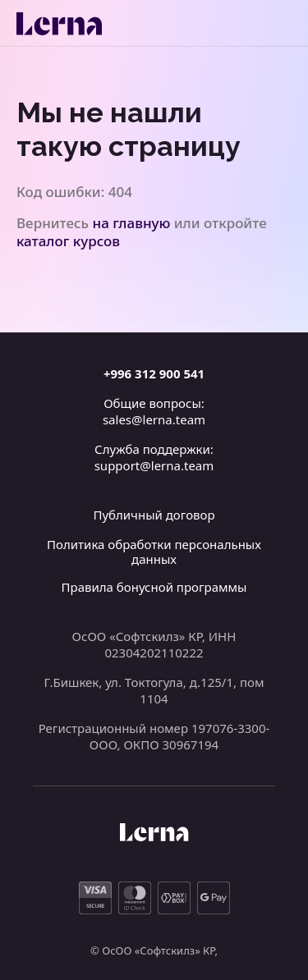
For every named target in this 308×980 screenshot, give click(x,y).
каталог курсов (68, 241)
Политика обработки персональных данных (154, 552)
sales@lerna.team (154, 419)
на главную (132, 223)
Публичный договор (154, 515)
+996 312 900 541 (154, 373)
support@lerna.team (154, 465)
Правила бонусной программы (154, 587)
